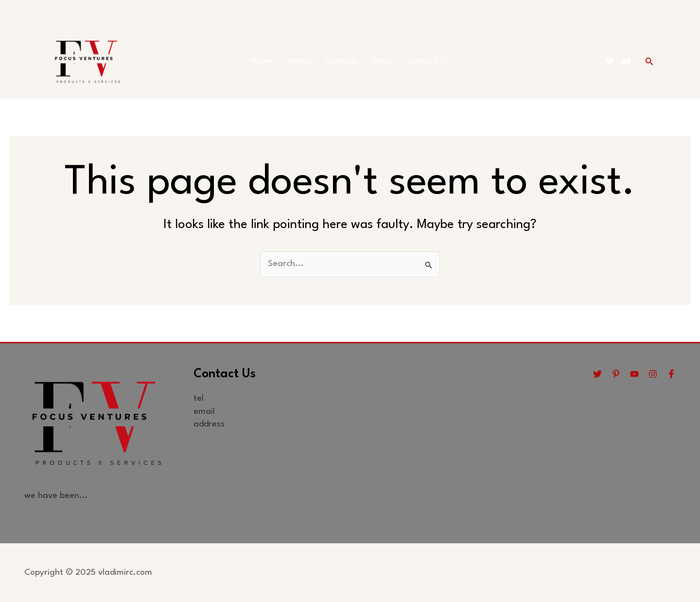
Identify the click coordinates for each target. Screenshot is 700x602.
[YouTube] (626, 61)
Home (262, 61)
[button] (649, 62)
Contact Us (428, 61)
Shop (382, 61)
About (299, 61)
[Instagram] (653, 374)
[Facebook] (671, 374)
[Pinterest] (616, 374)
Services (342, 61)
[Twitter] (610, 61)
